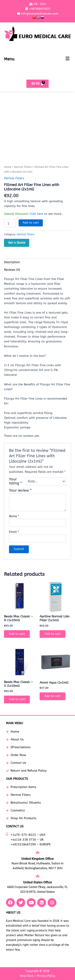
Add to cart (31, 223)
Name (14, 516)
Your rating (15, 481)
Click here (36, 214)
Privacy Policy (46, 976)
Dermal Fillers (23, 167)
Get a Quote (17, 243)
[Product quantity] (10, 223)
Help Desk (27, 976)
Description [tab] (12, 262)
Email (14, 532)
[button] (68, 59)
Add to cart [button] (17, 634)
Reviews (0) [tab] (12, 270)
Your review (20, 490)
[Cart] (37, 84)
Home (8, 167)
